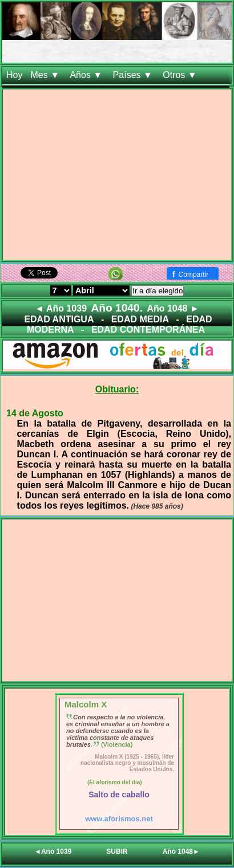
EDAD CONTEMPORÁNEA (148, 329)
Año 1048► (181, 851)
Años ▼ (87, 75)
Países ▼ (134, 75)
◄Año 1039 (53, 851)
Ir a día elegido (158, 291)
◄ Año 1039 (61, 308)
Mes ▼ (46, 75)
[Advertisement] (117, 177)
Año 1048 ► (173, 308)
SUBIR (117, 851)
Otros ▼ (181, 75)
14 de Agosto (35, 413)
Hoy (14, 75)
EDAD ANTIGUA (59, 319)
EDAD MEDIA (140, 319)
